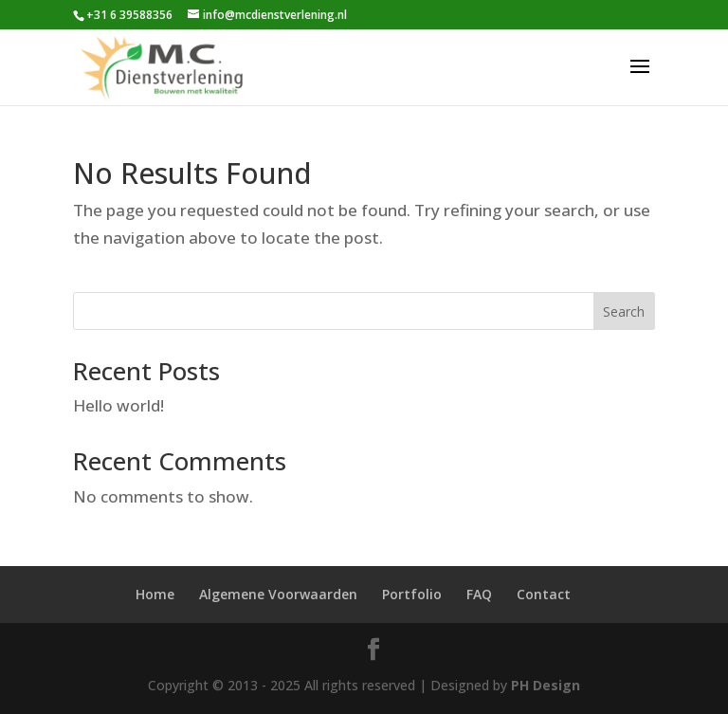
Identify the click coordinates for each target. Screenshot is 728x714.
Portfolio (412, 594)
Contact (544, 594)
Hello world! (118, 405)
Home (155, 594)
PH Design (546, 685)
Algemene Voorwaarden (278, 594)
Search (624, 311)
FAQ (479, 594)
